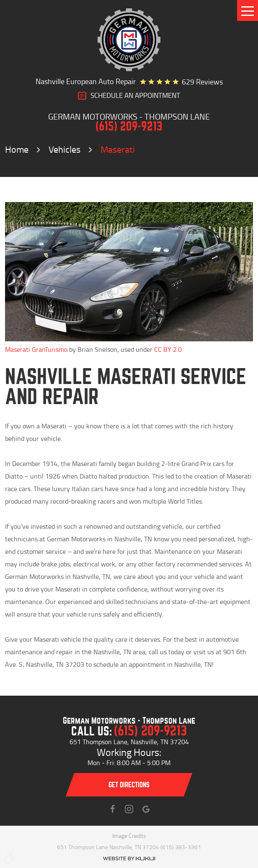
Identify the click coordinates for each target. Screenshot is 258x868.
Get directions (129, 785)
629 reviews (202, 82)
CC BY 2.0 (168, 349)
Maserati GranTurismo (36, 349)
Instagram (129, 809)
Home (17, 149)
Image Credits (129, 836)
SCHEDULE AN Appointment (135, 95)
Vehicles (64, 149)
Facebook (112, 809)
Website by (129, 859)
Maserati (118, 149)
